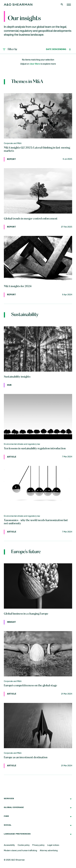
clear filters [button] (35, 64)
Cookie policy (24, 845)
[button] (10, 49)
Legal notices (53, 845)
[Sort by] (56, 49)
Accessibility (9, 845)
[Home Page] (69, 5)
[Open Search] (62, 5)
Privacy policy (38, 845)
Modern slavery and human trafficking (20, 851)
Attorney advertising (49, 851)
